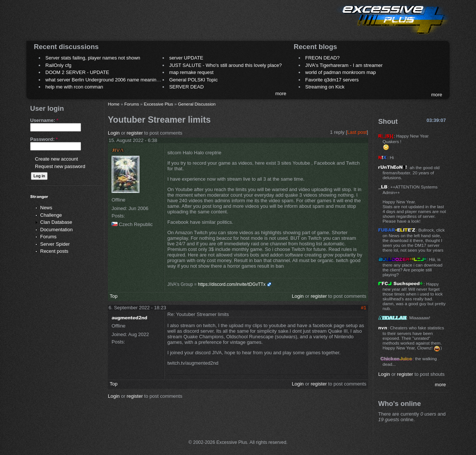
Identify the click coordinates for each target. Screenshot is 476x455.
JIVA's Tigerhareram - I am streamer (344, 65)
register (135, 133)
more (281, 93)
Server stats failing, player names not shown (93, 58)
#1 (364, 308)
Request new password (60, 166)
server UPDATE (186, 58)
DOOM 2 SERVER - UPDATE (77, 72)
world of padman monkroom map (341, 72)
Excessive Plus (159, 104)
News (46, 208)
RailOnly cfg (58, 65)
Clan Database (56, 222)
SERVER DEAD (186, 87)
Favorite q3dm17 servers (332, 80)
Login (114, 133)
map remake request (191, 72)
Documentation (56, 230)
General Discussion (197, 104)
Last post (357, 132)
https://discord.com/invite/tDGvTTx (232, 284)
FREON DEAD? (322, 58)
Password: (44, 139)
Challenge (51, 215)
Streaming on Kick (325, 87)
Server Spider (55, 244)
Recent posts (54, 251)
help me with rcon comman (74, 87)
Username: (44, 120)
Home (114, 104)
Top (114, 296)
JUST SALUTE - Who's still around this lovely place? (226, 65)
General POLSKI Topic (194, 80)
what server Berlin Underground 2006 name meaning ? (104, 80)
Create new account (57, 159)
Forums (48, 237)
